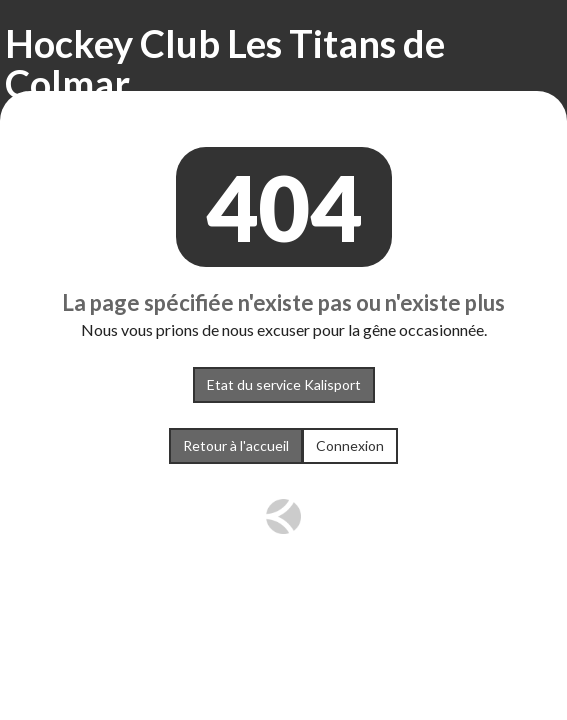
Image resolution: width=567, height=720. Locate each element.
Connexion (350, 445)
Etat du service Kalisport (284, 384)
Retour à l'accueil (236, 445)
